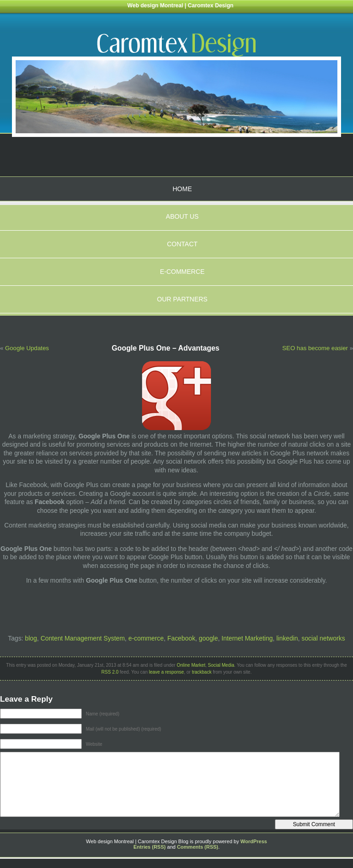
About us (182, 216)
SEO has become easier (315, 348)
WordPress (254, 841)
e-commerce (146, 638)
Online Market (191, 665)
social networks (323, 638)
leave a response (166, 672)
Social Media (221, 665)
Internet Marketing (247, 638)
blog (31, 638)
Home (182, 189)
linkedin (287, 638)
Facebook (181, 638)
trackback (202, 672)
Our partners (182, 299)
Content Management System (83, 638)
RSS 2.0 (110, 672)
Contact (182, 244)
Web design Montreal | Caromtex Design (180, 6)
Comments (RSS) (198, 847)
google (209, 638)
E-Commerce (182, 272)
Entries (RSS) (149, 847)
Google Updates (27, 348)
